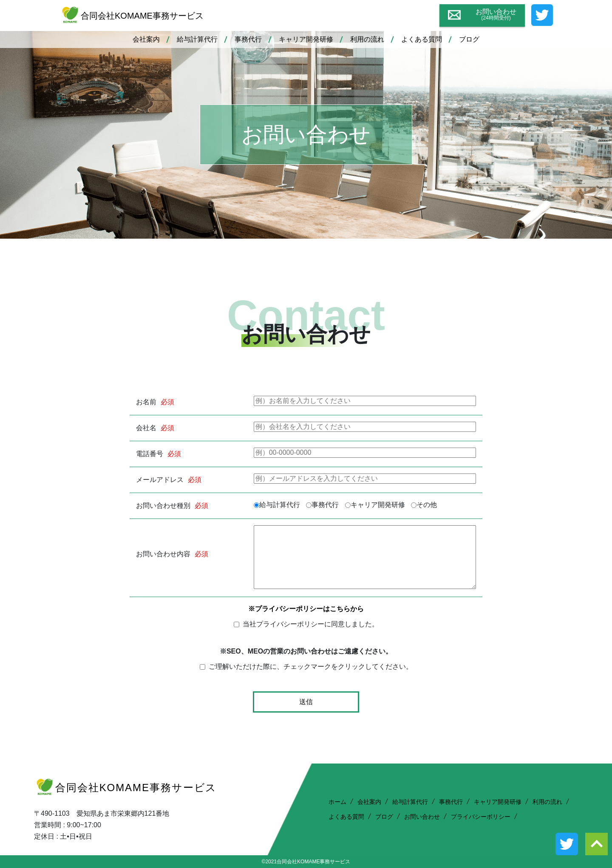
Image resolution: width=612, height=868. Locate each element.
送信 (306, 702)
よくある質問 (422, 39)
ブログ (469, 39)
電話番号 (150, 454)
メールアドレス (160, 480)
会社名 (146, 428)
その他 (427, 505)
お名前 (146, 402)
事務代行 (248, 39)
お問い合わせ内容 (163, 554)
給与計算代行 (197, 39)
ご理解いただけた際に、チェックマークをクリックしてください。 (311, 667)
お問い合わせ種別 (163, 506)
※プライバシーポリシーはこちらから (306, 609)
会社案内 (146, 39)
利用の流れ (367, 39)
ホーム (337, 802)
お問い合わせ (422, 817)
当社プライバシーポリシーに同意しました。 (311, 624)
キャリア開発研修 (306, 39)
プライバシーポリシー (481, 817)
